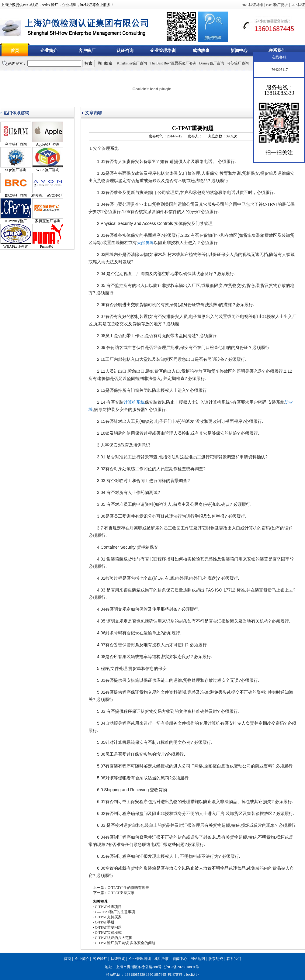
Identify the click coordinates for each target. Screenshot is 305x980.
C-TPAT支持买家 (121, 893)
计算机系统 (134, 402)
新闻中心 (239, 51)
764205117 (279, 70)
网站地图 (198, 959)
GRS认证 (298, 5)
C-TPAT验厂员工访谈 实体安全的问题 (125, 943)
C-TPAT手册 (105, 922)
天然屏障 (145, 243)
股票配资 (216, 959)
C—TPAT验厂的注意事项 (115, 912)
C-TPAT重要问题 (108, 927)
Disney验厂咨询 (212, 63)
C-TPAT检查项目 (108, 907)
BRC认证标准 (252, 5)
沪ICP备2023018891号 (182, 967)
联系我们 (277, 51)
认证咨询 (125, 51)
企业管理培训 (163, 51)
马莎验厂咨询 (238, 63)
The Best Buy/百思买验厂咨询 (173, 63)
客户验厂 (87, 51)
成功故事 (201, 51)
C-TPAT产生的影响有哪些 (128, 888)
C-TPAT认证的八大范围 (114, 938)
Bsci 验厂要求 (277, 5)
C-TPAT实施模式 (108, 933)
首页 (15, 51)
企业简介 (49, 51)
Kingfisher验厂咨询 (132, 63)
